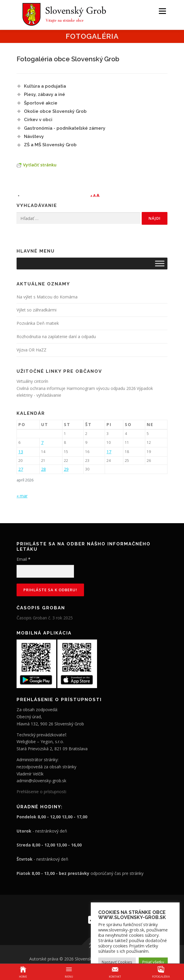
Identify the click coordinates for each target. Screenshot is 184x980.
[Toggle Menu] (160, 263)
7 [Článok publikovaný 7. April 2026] (42, 442)
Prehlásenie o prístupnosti (41, 792)
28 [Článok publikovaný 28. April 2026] (43, 469)
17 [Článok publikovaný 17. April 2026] (109, 452)
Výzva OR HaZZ (32, 350)
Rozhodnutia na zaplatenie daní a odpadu (56, 336)
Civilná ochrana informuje (42, 388)
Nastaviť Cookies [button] (117, 962)
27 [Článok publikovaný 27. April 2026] (21, 469)
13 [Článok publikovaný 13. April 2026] (21, 452)
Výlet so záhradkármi (37, 310)
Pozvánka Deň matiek (38, 323)
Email (24, 559)
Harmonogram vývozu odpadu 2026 (101, 388)
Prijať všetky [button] (153, 962)
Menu (162, 11)
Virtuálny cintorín (32, 381)
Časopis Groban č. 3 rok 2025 (45, 618)
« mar (22, 496)
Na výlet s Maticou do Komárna (47, 297)
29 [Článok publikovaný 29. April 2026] (66, 469)
